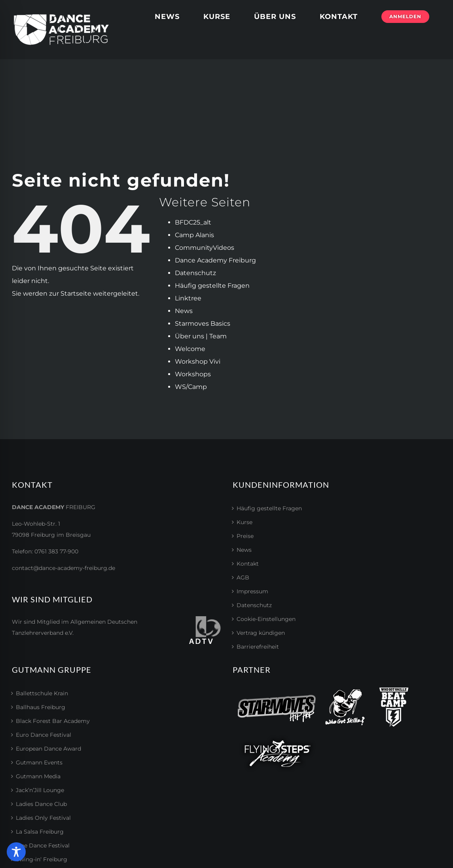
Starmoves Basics (203, 324)
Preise (245, 536)
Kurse (245, 522)
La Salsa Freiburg (40, 832)
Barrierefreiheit (258, 647)
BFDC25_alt (193, 222)
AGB (243, 577)
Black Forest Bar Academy (53, 721)
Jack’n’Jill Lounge (40, 790)
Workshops (193, 374)
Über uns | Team (201, 336)
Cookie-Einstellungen (266, 619)
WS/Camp (191, 387)
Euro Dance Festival (44, 735)
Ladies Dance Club (41, 804)
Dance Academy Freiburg (215, 260)
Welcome (190, 349)
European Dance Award (48, 749)
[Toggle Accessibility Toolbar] (16, 852)
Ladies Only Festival (43, 818)
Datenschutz (195, 273)
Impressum (252, 591)
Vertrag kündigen (261, 633)
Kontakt (248, 564)
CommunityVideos (205, 248)
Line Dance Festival (43, 845)
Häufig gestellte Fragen (212, 286)
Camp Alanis (194, 235)
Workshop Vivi (198, 361)
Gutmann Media (38, 776)
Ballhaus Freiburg (41, 707)
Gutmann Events (39, 762)
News (184, 311)
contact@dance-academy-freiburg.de (63, 568)
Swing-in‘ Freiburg (42, 859)
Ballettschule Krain (42, 693)
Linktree (188, 298)
